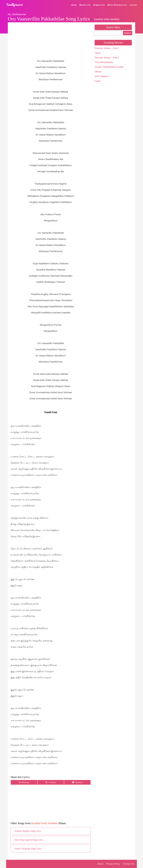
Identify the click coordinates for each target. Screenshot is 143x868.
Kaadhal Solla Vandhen (107, 19)
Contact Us (129, 864)
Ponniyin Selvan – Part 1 (107, 58)
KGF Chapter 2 (102, 76)
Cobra (98, 81)
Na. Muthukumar (17, 14)
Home (74, 5)
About (100, 864)
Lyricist (133, 5)
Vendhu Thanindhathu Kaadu (109, 67)
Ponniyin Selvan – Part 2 (107, 48)
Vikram (98, 72)
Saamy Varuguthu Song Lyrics (28, 849)
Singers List (99, 5)
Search (128, 33)
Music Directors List (117, 5)
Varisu (98, 53)
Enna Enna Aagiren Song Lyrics (29, 840)
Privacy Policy (113, 864)
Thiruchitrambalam (104, 62)
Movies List (85, 5)
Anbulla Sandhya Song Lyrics (28, 831)
